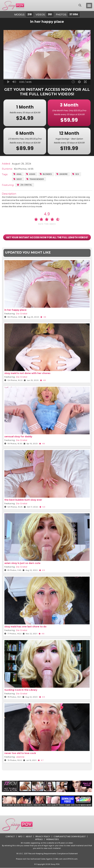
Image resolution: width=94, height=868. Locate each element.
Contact (10, 837)
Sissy (18, 179)
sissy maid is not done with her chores (27, 373)
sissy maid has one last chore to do (25, 627)
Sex (76, 174)
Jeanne (20, 757)
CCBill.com (58, 859)
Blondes (46, 174)
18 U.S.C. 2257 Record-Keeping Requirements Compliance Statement (47, 854)
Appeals (39, 839)
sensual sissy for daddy (18, 437)
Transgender (35, 179)
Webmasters (52, 839)
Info (20, 837)
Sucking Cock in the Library (21, 690)
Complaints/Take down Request (70, 837)
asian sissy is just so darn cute (22, 563)
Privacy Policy (43, 837)
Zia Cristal (24, 185)
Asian (31, 174)
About (29, 837)
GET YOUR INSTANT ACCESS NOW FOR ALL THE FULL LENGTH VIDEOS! (47, 237)
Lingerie (62, 174)
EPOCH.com (73, 859)
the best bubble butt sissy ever (23, 500)
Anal (17, 174)
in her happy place (15, 310)
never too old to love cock (20, 753)
